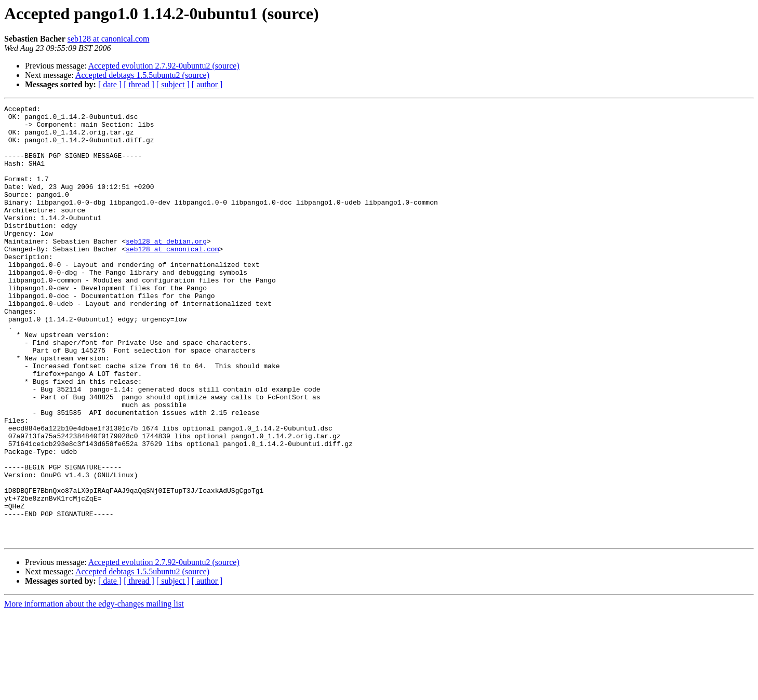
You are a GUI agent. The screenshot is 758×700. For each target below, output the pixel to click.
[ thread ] (139, 84)
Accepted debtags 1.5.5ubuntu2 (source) (142, 75)
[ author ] (207, 84)
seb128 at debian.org (166, 269)
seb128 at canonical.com (109, 39)
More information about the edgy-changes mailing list (94, 691)
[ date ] (110, 84)
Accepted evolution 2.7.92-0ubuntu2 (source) (164, 66)
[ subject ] (173, 84)
